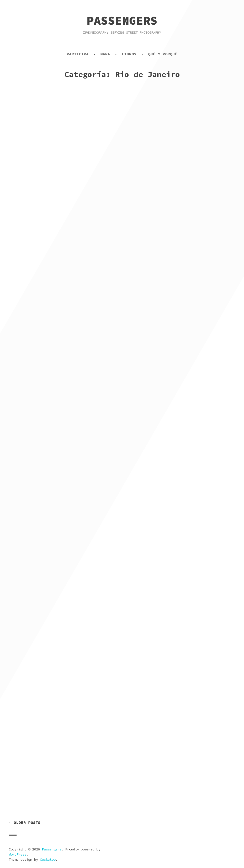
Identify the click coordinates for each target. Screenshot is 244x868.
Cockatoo (48, 859)
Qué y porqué (163, 54)
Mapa (105, 54)
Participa (78, 54)
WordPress (18, 854)
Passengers (122, 20)
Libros (129, 54)
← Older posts (25, 822)
